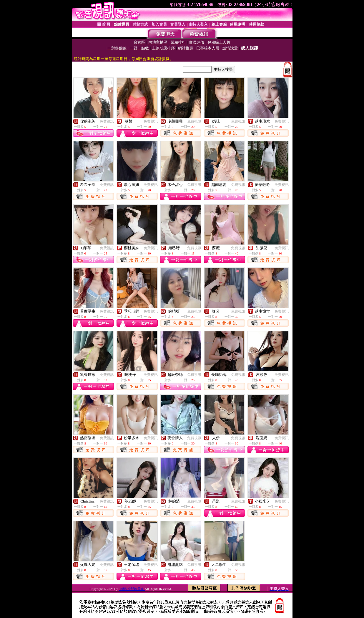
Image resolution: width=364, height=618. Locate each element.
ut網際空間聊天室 (132, 589)
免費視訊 (107, 121)
